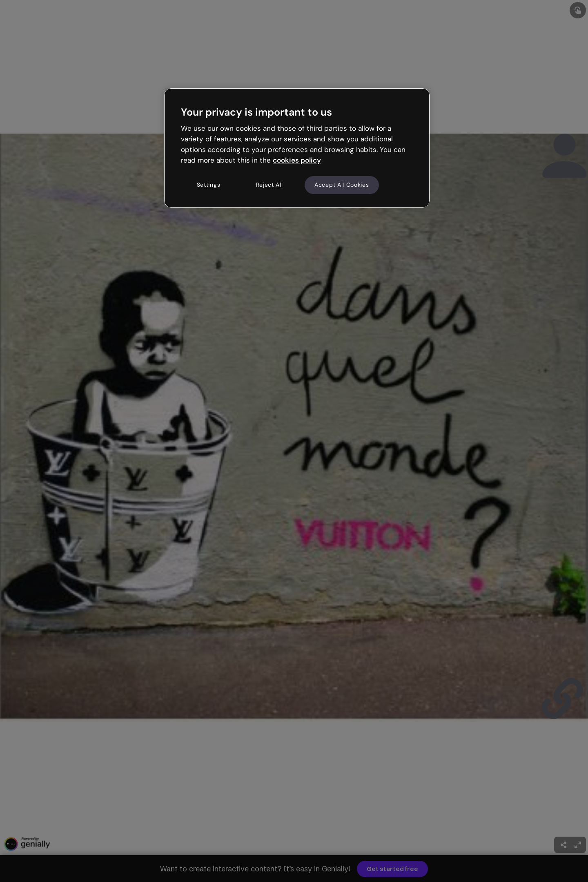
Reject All (269, 185)
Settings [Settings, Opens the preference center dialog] (209, 185)
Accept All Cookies (342, 185)
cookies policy (297, 160)
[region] (297, 148)
